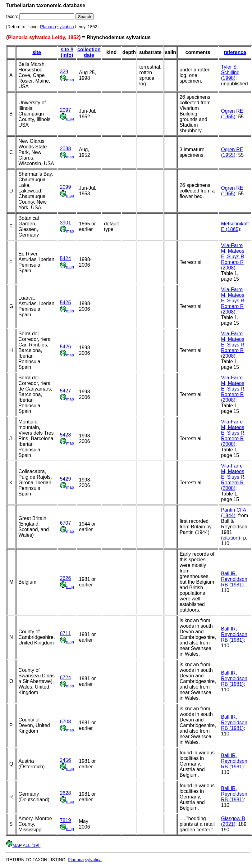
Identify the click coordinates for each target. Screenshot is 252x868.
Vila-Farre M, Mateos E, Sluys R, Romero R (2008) (233, 257)
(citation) (230, 538)
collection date (89, 52)
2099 (66, 187)
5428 (66, 435)
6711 (66, 633)
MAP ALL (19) (23, 845)
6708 (66, 722)
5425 (66, 303)
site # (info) (67, 52)
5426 (66, 347)
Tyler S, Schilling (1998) (230, 72)
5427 (66, 391)
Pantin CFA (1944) (234, 513)
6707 (66, 523)
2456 (66, 760)
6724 (66, 678)
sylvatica (66, 27)
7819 (66, 820)
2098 (66, 149)
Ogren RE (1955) (232, 114)
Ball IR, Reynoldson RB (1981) (234, 579)
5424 (66, 258)
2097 (66, 110)
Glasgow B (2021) (233, 821)
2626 (66, 578)
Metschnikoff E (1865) (235, 226)
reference (235, 52)
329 (64, 72)
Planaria (48, 27)
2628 (66, 793)
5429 (66, 479)
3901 (66, 223)
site (37, 52)
